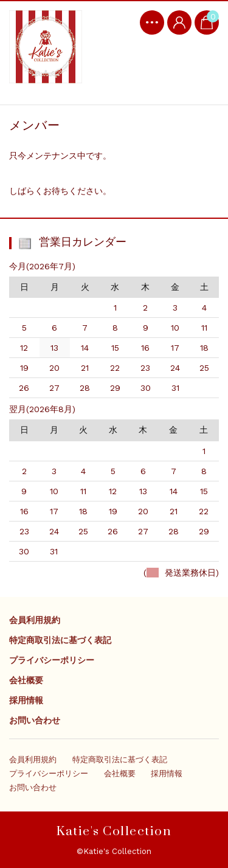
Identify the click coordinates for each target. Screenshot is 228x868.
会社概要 (26, 680)
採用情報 (26, 700)
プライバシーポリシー (52, 660)
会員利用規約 (35, 620)
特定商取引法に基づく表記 (60, 640)
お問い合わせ (35, 720)
